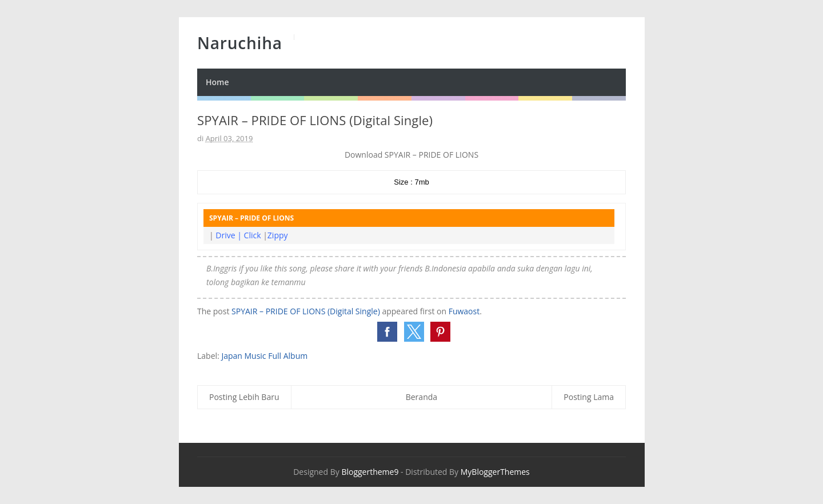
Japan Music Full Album (264, 356)
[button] (387, 332)
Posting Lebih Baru (244, 397)
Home (217, 82)
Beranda (422, 397)
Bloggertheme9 (370, 472)
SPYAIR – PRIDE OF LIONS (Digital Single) (306, 311)
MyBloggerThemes (495, 472)
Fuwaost (464, 311)
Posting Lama (589, 397)
